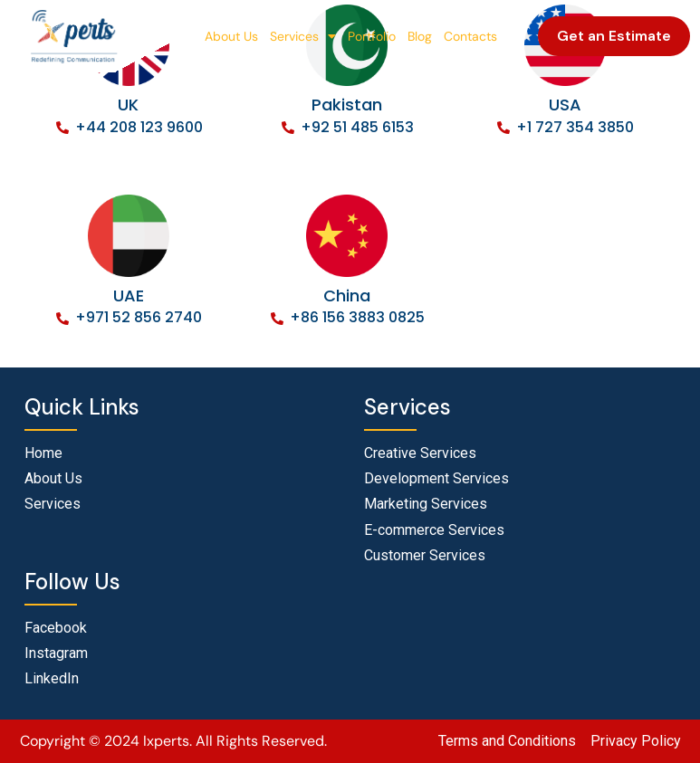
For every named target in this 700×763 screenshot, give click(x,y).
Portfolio (372, 36)
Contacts (470, 36)
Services (303, 36)
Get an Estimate (614, 36)
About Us (231, 36)
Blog (420, 36)
